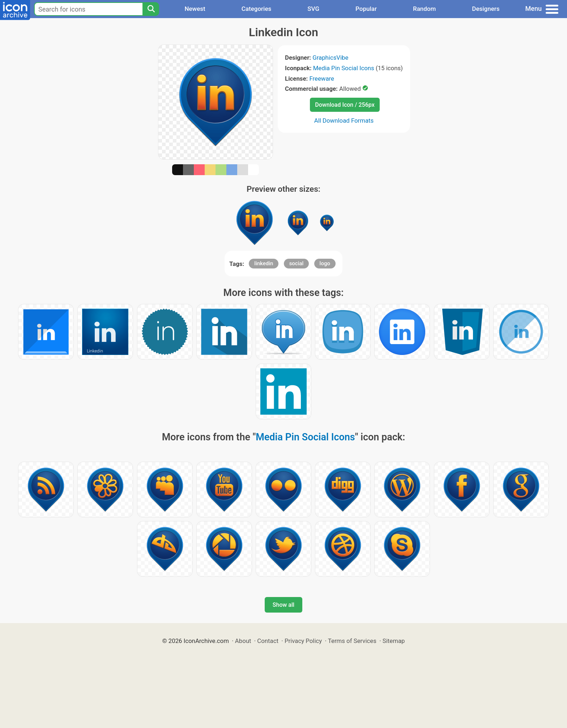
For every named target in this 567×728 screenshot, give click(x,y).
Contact (268, 641)
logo (325, 263)
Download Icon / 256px (345, 105)
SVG (313, 9)
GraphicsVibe (330, 58)
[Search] (151, 9)
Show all (283, 605)
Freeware (322, 79)
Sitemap (394, 641)
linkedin (264, 263)
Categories (257, 9)
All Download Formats (344, 120)
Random (424, 9)
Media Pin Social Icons (344, 68)
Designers (486, 9)
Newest (195, 9)
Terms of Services (352, 641)
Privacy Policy (303, 641)
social (297, 263)
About (243, 641)
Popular (366, 9)
